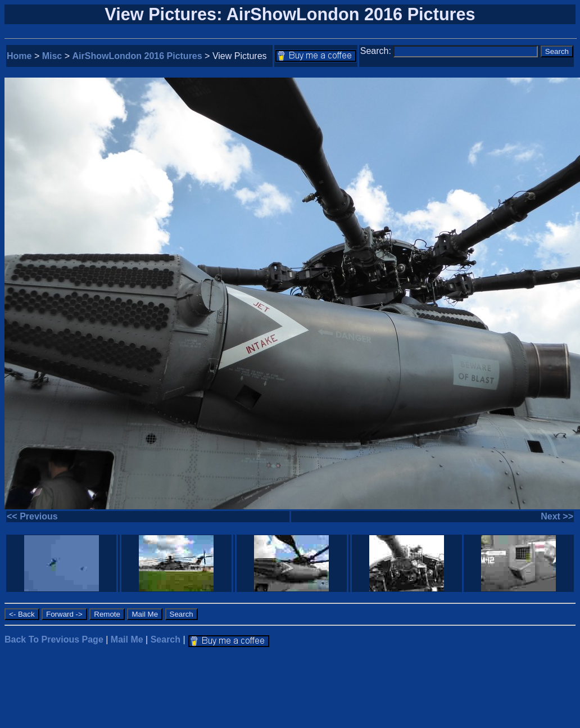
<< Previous (32, 516)
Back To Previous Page (54, 639)
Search (166, 639)
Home (19, 56)
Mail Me (127, 639)
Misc (52, 56)
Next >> (557, 516)
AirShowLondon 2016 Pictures (137, 56)
